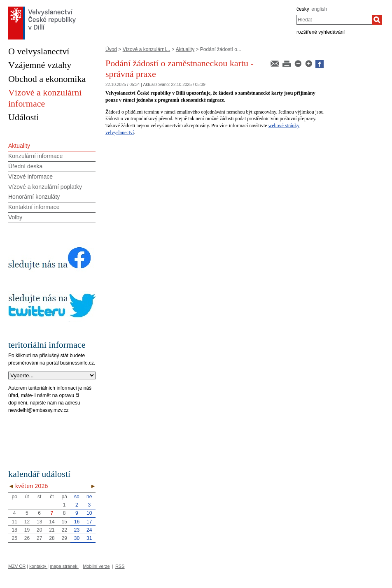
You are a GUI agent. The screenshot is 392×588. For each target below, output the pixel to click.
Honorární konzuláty (34, 197)
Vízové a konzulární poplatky (45, 187)
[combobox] (334, 20)
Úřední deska (25, 166)
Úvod (111, 49)
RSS (120, 566)
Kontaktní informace (34, 207)
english (319, 9)
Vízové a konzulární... (146, 49)
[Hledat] (377, 20)
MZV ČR (17, 566)
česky (303, 9)
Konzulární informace (35, 156)
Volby (15, 217)
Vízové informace (30, 177)
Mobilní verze (96, 566)
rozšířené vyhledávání (321, 32)
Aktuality (185, 49)
